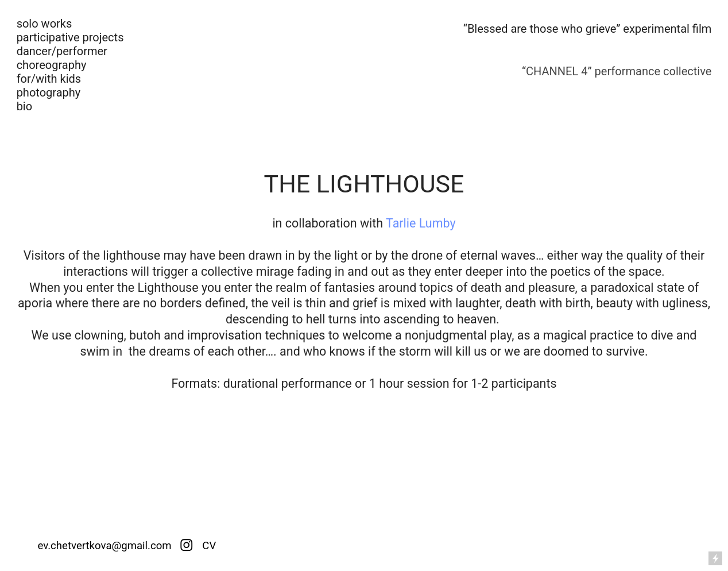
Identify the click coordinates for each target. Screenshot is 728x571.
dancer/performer (62, 51)
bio (25, 106)
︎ (187, 546)
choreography (52, 65)
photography (49, 92)
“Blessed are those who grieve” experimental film (588, 29)
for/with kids (49, 79)
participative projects (70, 37)
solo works (44, 24)
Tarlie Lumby (421, 223)
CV (208, 546)
